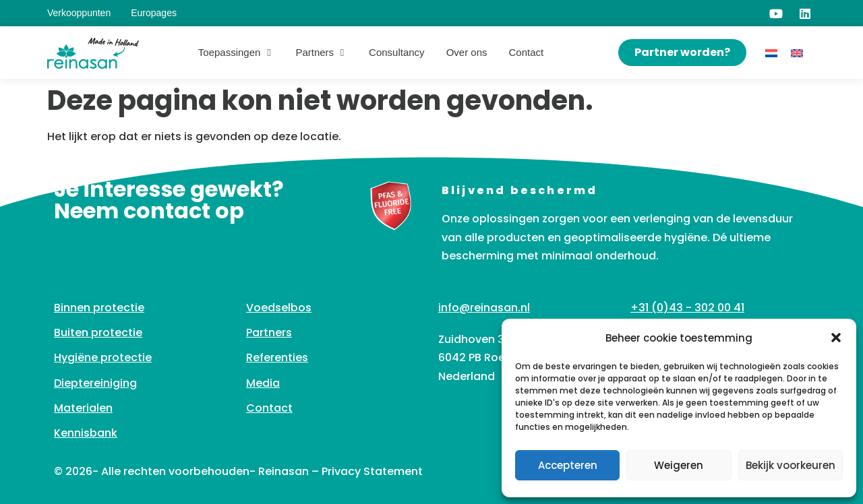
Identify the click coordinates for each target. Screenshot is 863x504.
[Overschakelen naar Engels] (797, 53)
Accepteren (568, 465)
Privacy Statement (372, 471)
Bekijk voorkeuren (791, 465)
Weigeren (679, 465)
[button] (836, 338)
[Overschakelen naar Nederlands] (771, 53)
